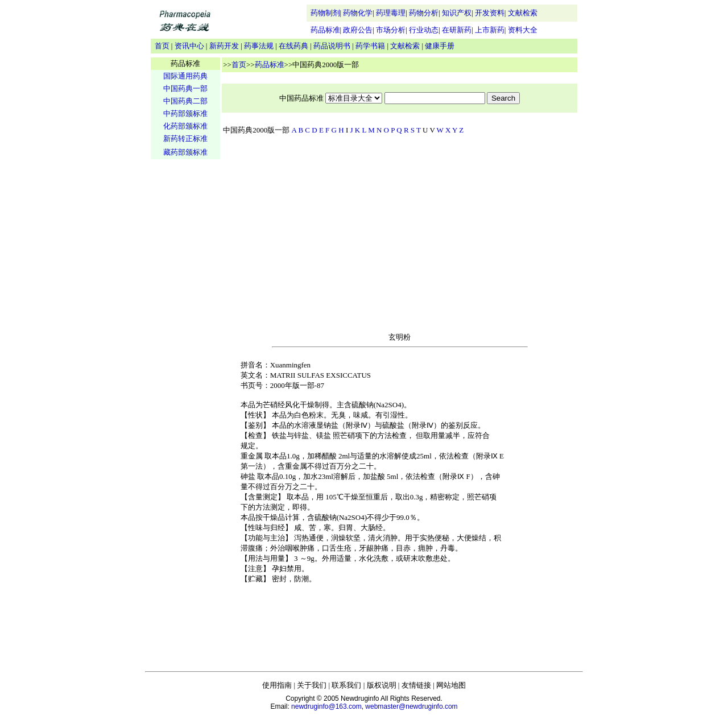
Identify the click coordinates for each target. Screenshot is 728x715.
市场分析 (391, 30)
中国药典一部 (185, 88)
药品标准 (325, 30)
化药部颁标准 (185, 126)
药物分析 (424, 13)
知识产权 (457, 13)
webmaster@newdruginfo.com (411, 706)
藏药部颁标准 (185, 152)
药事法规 (259, 46)
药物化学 (358, 13)
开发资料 (490, 13)
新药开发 (224, 46)
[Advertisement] (185, 339)
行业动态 (424, 30)
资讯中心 (189, 46)
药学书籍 (370, 46)
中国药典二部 (185, 101)
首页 (162, 46)
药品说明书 (332, 46)
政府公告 (358, 30)
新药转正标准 (185, 139)
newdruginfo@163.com (326, 706)
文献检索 (523, 13)
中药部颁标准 (185, 113)
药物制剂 (325, 13)
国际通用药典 (185, 76)
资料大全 (523, 30)
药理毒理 (391, 13)
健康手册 (440, 46)
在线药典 (293, 46)
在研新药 (457, 30)
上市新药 (490, 30)
